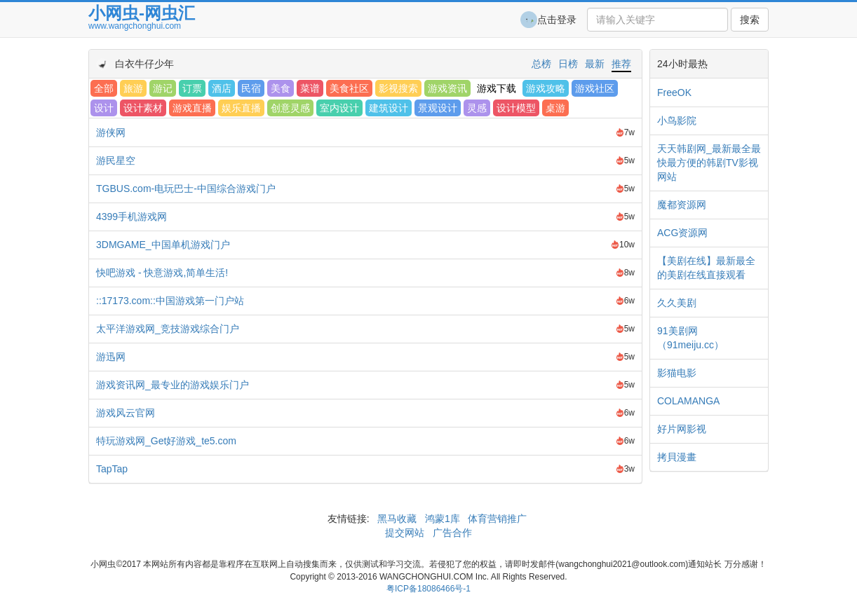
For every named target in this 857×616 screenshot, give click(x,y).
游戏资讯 (447, 88)
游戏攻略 (546, 88)
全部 (104, 88)
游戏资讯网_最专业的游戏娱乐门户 (173, 385)
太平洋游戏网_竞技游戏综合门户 (168, 329)
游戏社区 (595, 88)
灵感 (477, 108)
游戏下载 (497, 88)
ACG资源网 (682, 233)
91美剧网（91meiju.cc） (690, 338)
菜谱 (310, 88)
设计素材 (143, 108)
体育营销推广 (498, 519)
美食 (281, 88)
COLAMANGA (688, 401)
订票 (192, 88)
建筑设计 (389, 108)
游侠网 (111, 132)
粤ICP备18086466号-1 (428, 589)
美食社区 (349, 88)
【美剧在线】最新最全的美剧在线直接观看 (706, 268)
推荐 (621, 64)
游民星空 (116, 160)
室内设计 (339, 108)
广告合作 (451, 533)
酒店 (222, 88)
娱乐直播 (241, 108)
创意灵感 (290, 108)
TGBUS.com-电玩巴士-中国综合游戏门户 (186, 189)
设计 (104, 108)
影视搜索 (398, 88)
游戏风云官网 (126, 413)
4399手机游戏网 (131, 217)
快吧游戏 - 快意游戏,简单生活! (162, 273)
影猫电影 (677, 373)
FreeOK (674, 93)
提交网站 (406, 533)
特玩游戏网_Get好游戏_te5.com (166, 441)
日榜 (568, 64)
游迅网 (111, 357)
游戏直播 (192, 108)
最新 (595, 64)
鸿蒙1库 (443, 519)
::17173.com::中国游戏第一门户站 (170, 301)
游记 (163, 88)
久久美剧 (677, 303)
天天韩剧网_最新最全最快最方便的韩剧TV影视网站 (709, 163)
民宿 (251, 88)
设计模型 (516, 108)
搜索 (750, 20)
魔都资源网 (682, 205)
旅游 (133, 88)
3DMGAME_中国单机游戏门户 (163, 245)
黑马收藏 (397, 519)
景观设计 (438, 108)
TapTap (112, 469)
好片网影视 (682, 429)
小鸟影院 (677, 121)
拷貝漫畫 (677, 457)
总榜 (541, 64)
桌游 (555, 108)
